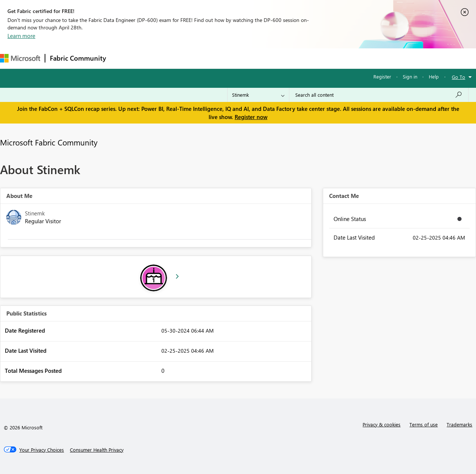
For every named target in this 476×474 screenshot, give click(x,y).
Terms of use (424, 424)
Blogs (253, 58)
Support (313, 58)
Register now (251, 117)
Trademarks (459, 424)
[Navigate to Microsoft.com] (20, 58)
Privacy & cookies (382, 424)
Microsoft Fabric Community (49, 142)
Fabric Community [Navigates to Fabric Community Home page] (78, 58)
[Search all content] (379, 95)
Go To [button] (459, 77)
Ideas (186, 58)
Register (382, 76)
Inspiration (156, 58)
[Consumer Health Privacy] (97, 450)
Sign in (410, 76)
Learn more (21, 36)
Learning (281, 58)
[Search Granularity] (258, 95)
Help (434, 76)
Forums (123, 58)
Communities (219, 58)
